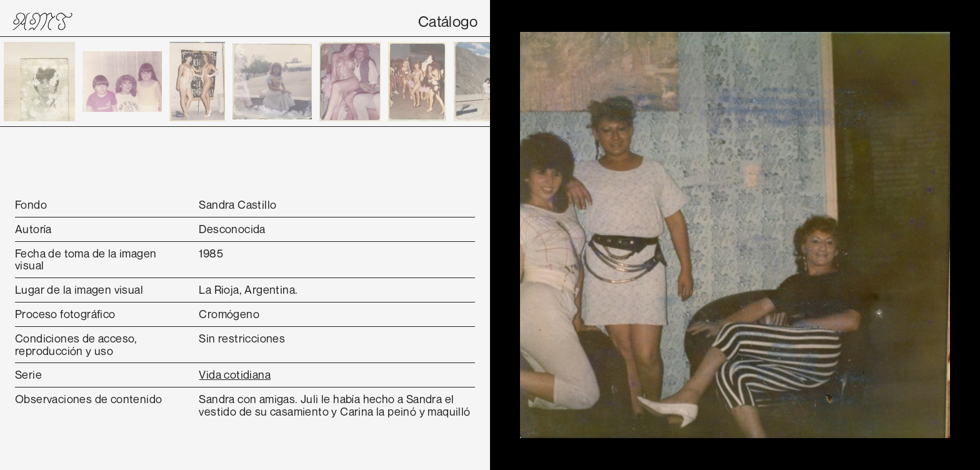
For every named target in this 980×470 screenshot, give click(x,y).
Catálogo (448, 21)
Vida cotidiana (235, 374)
